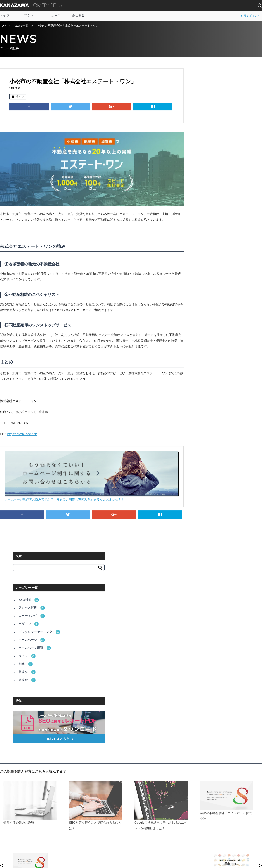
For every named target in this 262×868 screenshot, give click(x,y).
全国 (207, 829)
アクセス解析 (206, 129)
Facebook (146, 829)
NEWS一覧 (21, 26)
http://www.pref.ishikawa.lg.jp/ (64, 694)
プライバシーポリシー (91, 842)
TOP (3, 26)
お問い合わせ (250, 16)
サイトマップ (85, 833)
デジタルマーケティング (213, 151)
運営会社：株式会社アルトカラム (22, 861)
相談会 (201, 187)
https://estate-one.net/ (22, 427)
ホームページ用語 (209, 165)
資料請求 (82, 837)
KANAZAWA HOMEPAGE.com (33, 5)
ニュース (54, 15)
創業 (199, 180)
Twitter (144, 833)
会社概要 (78, 15)
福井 (207, 837)
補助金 (201, 194)
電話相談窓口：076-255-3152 (63, 861)
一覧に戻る (131, 652)
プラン (29, 15)
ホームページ (206, 158)
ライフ (20, 97)
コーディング (206, 136)
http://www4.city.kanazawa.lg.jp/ (66, 706)
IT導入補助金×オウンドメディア (97, 829)
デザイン (203, 143)
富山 (207, 833)
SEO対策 (203, 122)
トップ (5, 15)
